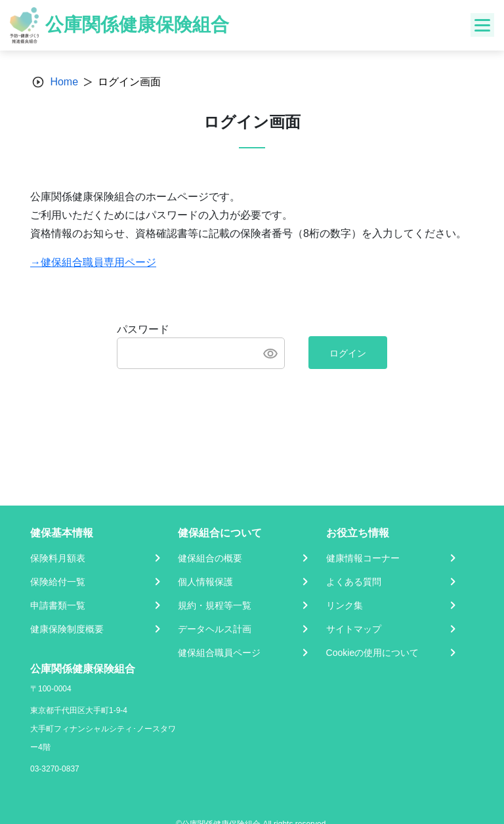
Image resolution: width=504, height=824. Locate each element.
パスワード (143, 329)
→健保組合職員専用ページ (93, 262)
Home (64, 82)
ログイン (348, 353)
